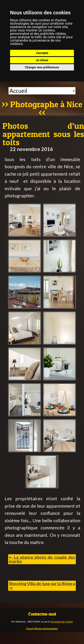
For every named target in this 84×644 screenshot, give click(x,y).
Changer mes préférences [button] (42, 67)
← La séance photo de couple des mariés (42, 559)
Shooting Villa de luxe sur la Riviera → (42, 586)
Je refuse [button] (42, 60)
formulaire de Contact (62, 622)
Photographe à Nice (46, 105)
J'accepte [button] (42, 53)
